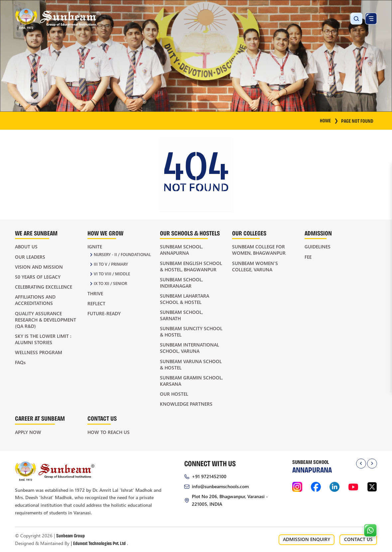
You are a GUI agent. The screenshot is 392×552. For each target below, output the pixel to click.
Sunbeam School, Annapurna (181, 250)
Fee (308, 257)
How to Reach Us (109, 432)
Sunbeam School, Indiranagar (181, 283)
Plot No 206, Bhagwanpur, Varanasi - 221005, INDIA (230, 500)
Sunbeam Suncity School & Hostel (191, 332)
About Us (26, 247)
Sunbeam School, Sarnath (181, 315)
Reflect (96, 303)
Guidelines (318, 247)
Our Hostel (174, 394)
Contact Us (102, 418)
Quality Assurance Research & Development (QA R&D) (46, 320)
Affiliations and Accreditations (35, 300)
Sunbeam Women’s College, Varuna (255, 266)
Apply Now (28, 432)
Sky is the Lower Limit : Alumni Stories (43, 339)
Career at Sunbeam (40, 418)
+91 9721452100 (209, 476)
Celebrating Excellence (44, 287)
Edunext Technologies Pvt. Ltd (99, 543)
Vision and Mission (39, 267)
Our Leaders (30, 257)
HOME (329, 120)
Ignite (95, 247)
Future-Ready (104, 313)
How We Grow (105, 233)
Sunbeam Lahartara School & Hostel (185, 299)
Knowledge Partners (186, 404)
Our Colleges (249, 233)
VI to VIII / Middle (112, 274)
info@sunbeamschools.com (220, 486)
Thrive (95, 293)
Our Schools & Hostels (190, 233)
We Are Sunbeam (36, 233)
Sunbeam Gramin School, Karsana (191, 381)
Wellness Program (39, 352)
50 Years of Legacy (38, 277)
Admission (318, 233)
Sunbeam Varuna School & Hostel (191, 364)
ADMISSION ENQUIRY (307, 539)
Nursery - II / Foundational (122, 255)
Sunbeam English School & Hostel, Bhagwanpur (191, 266)
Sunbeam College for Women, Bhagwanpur (259, 250)
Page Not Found (357, 121)
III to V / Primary (111, 264)
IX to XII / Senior (110, 283)
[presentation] (361, 464)
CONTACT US (358, 539)
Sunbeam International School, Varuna (190, 348)
